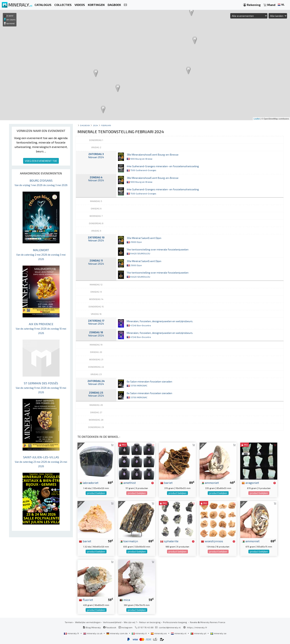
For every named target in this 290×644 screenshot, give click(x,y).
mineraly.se (218, 633)
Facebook (110, 627)
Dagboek (85, 125)
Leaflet (257, 119)
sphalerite (169, 541)
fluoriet (86, 600)
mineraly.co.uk (93, 633)
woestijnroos (212, 541)
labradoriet (89, 483)
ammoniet (210, 483)
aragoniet (250, 483)
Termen (69, 622)
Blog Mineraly (92, 627)
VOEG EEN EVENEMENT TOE (41, 161)
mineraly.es (159, 633)
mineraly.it (139, 633)
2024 (96, 125)
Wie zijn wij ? (130, 622)
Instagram (125, 627)
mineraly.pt (199, 633)
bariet (166, 483)
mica (125, 600)
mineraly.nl (179, 633)
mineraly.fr (72, 633)
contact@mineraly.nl (170, 627)
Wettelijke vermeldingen (88, 622)
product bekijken (96, 493)
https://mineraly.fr (197, 627)
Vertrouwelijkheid (112, 622)
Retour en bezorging (150, 622)
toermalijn (129, 541)
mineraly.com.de (117, 633)
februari (106, 125)
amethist (128, 483)
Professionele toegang (175, 622)
